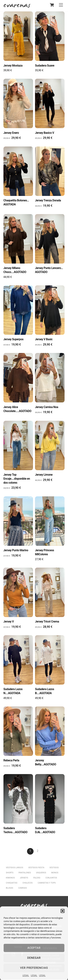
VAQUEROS (41, 873)
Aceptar (34, 948)
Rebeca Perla (11, 761)
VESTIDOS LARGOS (15, 868)
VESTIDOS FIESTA (36, 868)
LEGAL (26, 975)
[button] (63, 911)
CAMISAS (23, 888)
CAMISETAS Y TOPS (47, 883)
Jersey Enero (11, 133)
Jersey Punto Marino (16, 550)
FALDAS (37, 878)
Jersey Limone (44, 475)
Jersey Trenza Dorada (48, 200)
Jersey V (9, 622)
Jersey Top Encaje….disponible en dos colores (17, 479)
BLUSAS (10, 888)
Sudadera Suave (45, 66)
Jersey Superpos (14, 339)
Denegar (34, 958)
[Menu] (61, 5)
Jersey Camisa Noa (47, 407)
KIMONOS (10, 878)
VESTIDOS (54, 868)
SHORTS (10, 873)
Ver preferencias (34, 968)
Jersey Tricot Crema (47, 622)
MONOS (55, 873)
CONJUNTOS (51, 878)
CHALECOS (28, 883)
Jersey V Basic (44, 339)
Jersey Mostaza (13, 66)
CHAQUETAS (12, 883)
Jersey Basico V (45, 133)
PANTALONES (25, 873)
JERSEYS (24, 878)
